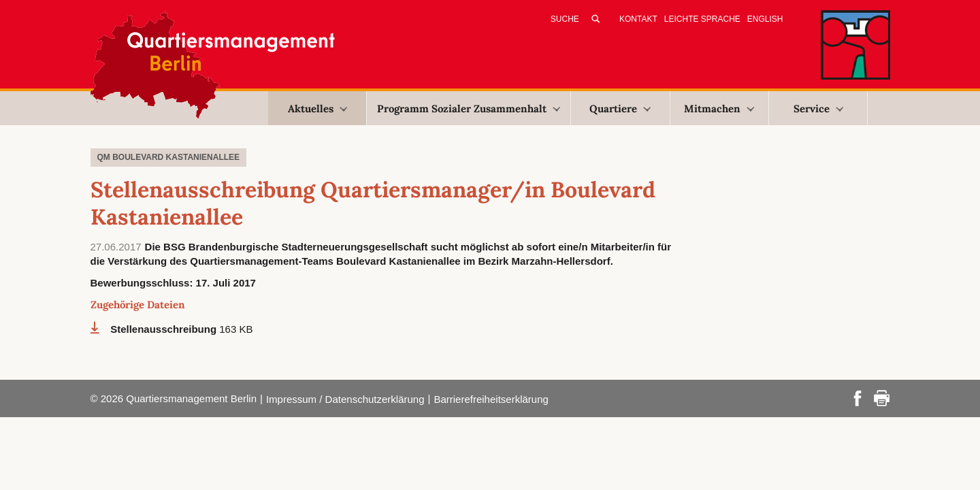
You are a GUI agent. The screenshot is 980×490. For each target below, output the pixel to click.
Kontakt (638, 19)
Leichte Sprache (702, 19)
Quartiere (620, 109)
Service (818, 109)
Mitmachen (719, 109)
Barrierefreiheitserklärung (491, 399)
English (765, 19)
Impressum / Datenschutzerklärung (345, 399)
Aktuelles (317, 109)
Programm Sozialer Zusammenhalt (469, 109)
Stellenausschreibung (165, 329)
